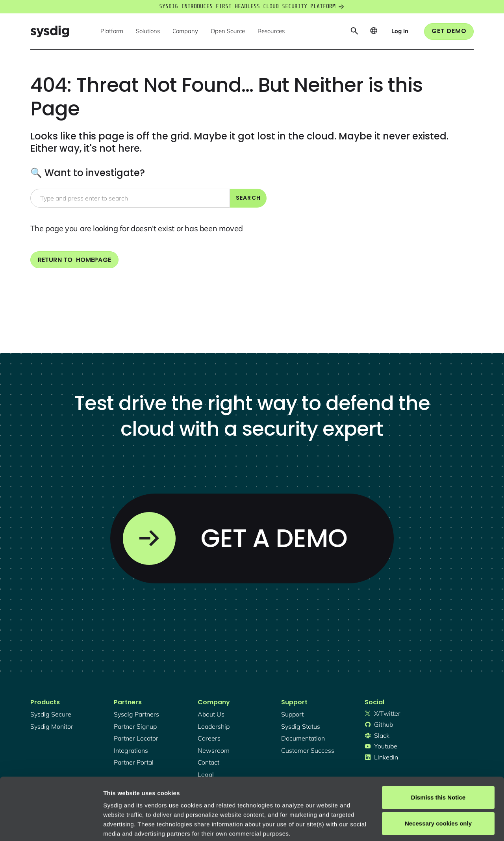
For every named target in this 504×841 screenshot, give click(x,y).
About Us (211, 714)
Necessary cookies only (438, 765)
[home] (50, 31)
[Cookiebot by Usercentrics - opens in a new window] (51, 826)
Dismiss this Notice (438, 739)
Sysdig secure (51, 714)
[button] (112, 32)
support (292, 714)
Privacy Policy (211, 794)
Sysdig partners (136, 714)
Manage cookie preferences (142, 825)
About (267, 794)
